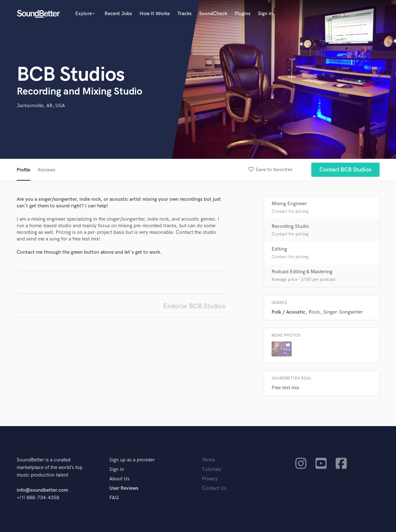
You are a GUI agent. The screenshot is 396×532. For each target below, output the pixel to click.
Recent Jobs (118, 14)
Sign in (265, 14)
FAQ (114, 498)
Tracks (184, 14)
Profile (23, 170)
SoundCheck (213, 14)
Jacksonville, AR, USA (41, 106)
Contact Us (214, 488)
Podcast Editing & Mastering (302, 272)
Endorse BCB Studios (194, 306)
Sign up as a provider (132, 460)
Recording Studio (290, 226)
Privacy (210, 479)
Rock (314, 312)
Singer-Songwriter (343, 312)
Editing (279, 249)
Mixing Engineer (289, 204)
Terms (209, 460)
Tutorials (212, 469)
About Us (119, 479)
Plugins (243, 14)
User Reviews (124, 488)
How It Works (155, 14)
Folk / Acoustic (288, 312)
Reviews (47, 170)
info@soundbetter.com (42, 490)
